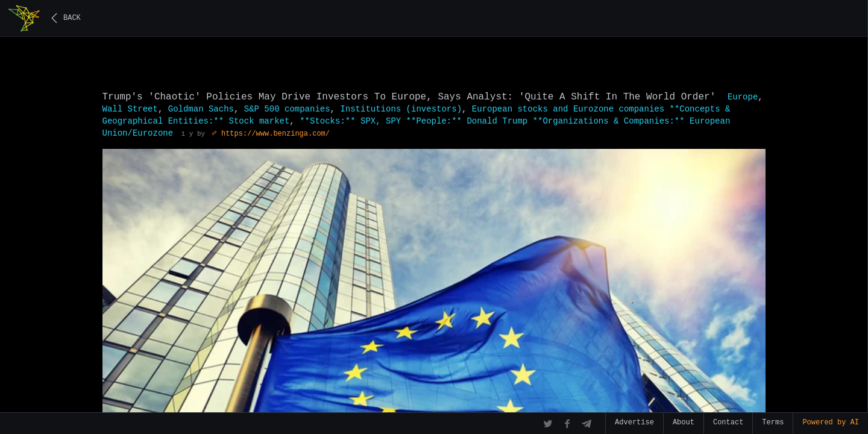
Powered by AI (831, 423)
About (684, 423)
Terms (773, 423)
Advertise (634, 423)
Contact (728, 423)
